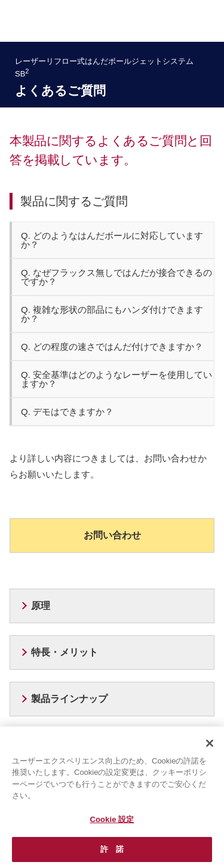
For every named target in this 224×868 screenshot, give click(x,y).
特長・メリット (65, 652)
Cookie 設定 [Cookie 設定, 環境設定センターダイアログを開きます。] (112, 819)
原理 (41, 606)
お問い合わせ (112, 535)
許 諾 (112, 849)
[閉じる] (210, 743)
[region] (112, 797)
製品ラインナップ (69, 699)
